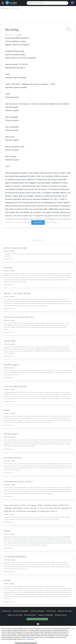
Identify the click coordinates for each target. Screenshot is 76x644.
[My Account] (72, 3)
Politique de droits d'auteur (65, 611)
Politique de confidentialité (46, 615)
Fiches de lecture (51, 611)
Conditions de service (61, 615)
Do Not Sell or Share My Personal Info (37, 619)
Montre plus (38, 222)
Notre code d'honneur (30, 615)
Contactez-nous (6, 611)
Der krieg (15, 8)
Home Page (5, 8)
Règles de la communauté (15, 615)
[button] (3, 3)
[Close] (73, 634)
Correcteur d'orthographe (37, 611)
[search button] (66, 3)
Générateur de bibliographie (21, 611)
